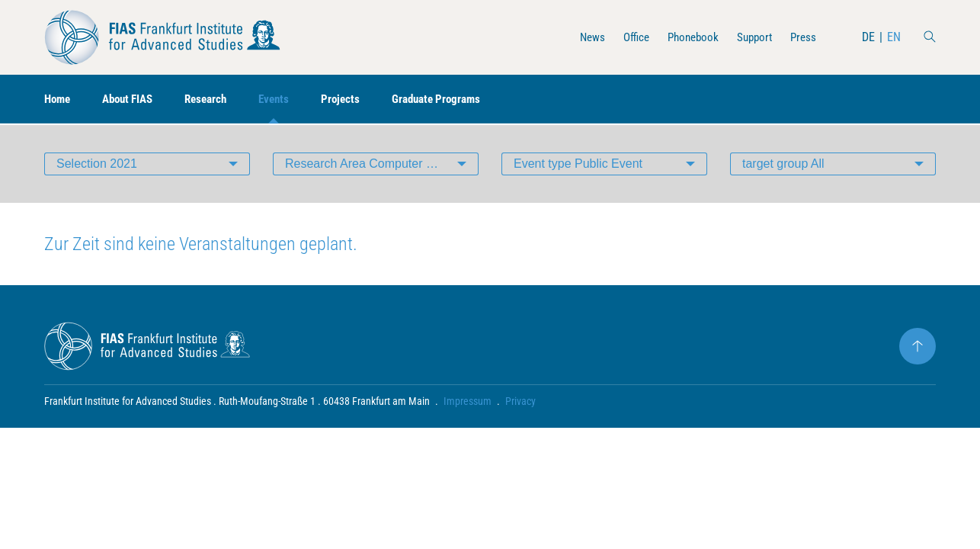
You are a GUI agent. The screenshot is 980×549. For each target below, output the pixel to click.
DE (868, 37)
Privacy (520, 401)
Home (59, 100)
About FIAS (133, 100)
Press (802, 37)
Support (751, 37)
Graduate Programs (456, 100)
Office (627, 37)
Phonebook (687, 37)
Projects (356, 100)
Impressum (468, 401)
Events (288, 100)
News (581, 37)
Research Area (382, 164)
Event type (578, 164)
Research (216, 100)
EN (894, 37)
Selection (97, 164)
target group (783, 164)
